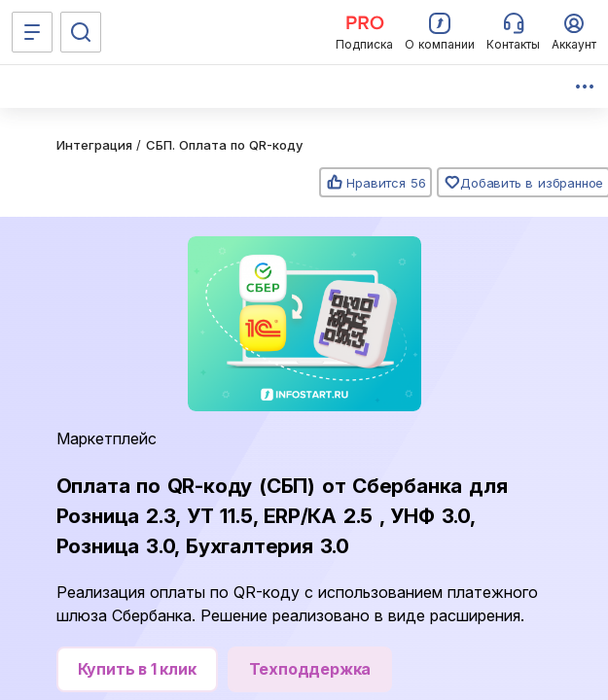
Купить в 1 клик (137, 669)
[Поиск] (81, 32)
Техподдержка (310, 669)
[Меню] (32, 32)
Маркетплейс (107, 438)
